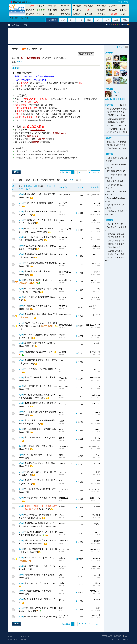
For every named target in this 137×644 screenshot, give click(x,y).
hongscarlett (64, 549)
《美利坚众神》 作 (115, 224)
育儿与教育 (52, 10)
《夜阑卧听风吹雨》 (116, 251)
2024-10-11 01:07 (95, 380)
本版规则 (16, 68)
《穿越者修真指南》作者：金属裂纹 (40, 575)
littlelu (61, 583)
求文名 (52, 180)
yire (60, 289)
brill (60, 481)
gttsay (61, 600)
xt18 (61, 575)
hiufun (19, 62)
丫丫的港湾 (107, 636)
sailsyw (62, 558)
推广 (107, 20)
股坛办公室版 (126, 25)
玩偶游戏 (63, 421)
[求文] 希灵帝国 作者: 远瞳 (35, 599)
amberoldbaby (65, 280)
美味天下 (52, 14)
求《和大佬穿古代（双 (117, 125)
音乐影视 (77, 10)
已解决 (27, 180)
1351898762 (64, 446)
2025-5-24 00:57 (95, 291)
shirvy (97, 532)
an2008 (96, 203)
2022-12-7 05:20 (95, 517)
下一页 (95, 172)
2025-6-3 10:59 (95, 283)
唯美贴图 (30, 14)
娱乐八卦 (123, 10)
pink (116, 25)
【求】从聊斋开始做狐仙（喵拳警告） (41, 403)
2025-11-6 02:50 (95, 231)
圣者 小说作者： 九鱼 (33, 558)
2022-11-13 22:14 (95, 526)
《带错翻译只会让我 (116, 247)
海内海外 (77, 14)
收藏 (116, 20)
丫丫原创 (101, 14)
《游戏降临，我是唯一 (117, 122)
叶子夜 (97, 343)
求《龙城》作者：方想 (34, 583)
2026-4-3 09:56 (95, 197)
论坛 (63, 20)
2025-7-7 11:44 (95, 257)
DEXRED (63, 306)
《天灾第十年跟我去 (116, 241)
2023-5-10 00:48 (95, 466)
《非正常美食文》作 (116, 237)
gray (111, 25)
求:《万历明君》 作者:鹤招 (36, 369)
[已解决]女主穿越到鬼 (116, 129)
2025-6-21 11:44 (95, 266)
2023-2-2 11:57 (95, 509)
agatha (62, 263)
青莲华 (97, 272)
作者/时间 (63, 187)
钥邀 (61, 455)
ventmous (95, 395)
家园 (72, 20)
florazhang (63, 386)
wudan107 (63, 255)
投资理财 (101, 10)
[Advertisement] (61, 36)
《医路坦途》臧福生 (33, 352)
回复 (77, 187)
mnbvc (62, 395)
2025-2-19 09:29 (95, 346)
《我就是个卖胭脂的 (116, 244)
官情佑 (62, 335)
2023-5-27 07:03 (95, 449)
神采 (98, 229)
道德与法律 (65, 14)
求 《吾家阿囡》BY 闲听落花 (37, 297)
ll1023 (123, 99)
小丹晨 (97, 455)
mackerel (96, 615)
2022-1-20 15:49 (95, 585)
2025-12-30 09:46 (95, 214)
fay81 (113, 99)
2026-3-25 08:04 (95, 206)
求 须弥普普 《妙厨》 (33, 280)
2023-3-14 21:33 (95, 483)
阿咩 (61, 212)
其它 (78, 180)
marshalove (95, 378)
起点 (21, 194)
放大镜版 (124, 25)
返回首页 (66, 172)
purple (120, 25)
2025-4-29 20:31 (95, 308)
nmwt (97, 421)
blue (109, 25)
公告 (20, 180)
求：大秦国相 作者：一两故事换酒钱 (40, 429)
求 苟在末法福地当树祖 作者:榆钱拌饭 (40, 263)
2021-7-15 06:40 (95, 593)
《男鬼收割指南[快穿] (116, 119)
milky (107, 99)
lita (98, 386)
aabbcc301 (64, 498)
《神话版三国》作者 (116, 254)
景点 (98, 472)
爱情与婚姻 (88, 6)
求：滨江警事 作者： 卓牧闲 (36, 437)
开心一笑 (41, 14)
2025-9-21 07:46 (95, 248)
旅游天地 (113, 10)
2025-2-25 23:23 (95, 327)
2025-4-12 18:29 (95, 317)
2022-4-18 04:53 (95, 578)
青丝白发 (63, 297)
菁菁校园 (52, 6)
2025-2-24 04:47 (95, 337)
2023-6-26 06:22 (95, 406)
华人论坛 (16, 25)
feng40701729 (65, 272)
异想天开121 (94, 306)
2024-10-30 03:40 (95, 363)
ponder (62, 369)
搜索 (89, 20)
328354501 (95, 591)
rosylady (62, 404)
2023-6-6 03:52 (95, 440)
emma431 (95, 255)
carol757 (96, 404)
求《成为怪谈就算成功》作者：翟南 (40, 463)
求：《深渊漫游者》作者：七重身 (39, 446)
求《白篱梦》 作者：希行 (35, 314)
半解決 (35, 180)
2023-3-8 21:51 (95, 492)
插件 (98, 20)
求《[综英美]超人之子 (116, 145)
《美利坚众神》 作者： (117, 115)
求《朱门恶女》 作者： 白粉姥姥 (38, 455)
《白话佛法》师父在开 (117, 148)
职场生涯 (65, 6)
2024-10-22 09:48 (95, 372)
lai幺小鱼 (63, 378)
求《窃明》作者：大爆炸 (35, 617)
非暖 (61, 608)
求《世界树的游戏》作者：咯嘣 (38, 591)
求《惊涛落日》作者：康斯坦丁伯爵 (40, 194)
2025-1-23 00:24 (95, 354)
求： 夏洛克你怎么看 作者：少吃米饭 (40, 412)
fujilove (117, 92)
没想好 (62, 591)
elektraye (96, 220)
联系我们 (118, 636)
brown (114, 25)
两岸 (117, 99)
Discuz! (22, 636)
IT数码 (123, 6)
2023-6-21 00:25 (95, 423)
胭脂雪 (97, 541)
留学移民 (41, 6)
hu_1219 (63, 352)
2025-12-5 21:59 (95, 223)
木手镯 (62, 506)
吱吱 (61, 343)
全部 (14, 180)
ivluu (61, 361)
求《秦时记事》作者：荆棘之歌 (38, 271)
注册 (120, 2)
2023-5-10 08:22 (95, 457)
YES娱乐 (77, 6)
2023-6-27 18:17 (95, 389)
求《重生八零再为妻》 (117, 112)
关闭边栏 (121, 47)
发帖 (17, 172)
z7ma (61, 515)
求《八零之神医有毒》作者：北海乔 (40, 377)
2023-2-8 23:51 (95, 500)
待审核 (44, 180)
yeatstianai (63, 615)
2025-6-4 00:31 (95, 274)
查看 (82, 187)
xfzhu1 (97, 438)
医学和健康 (101, 6)
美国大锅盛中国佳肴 (115, 181)
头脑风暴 (113, 6)
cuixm (61, 532)
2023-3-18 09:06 (95, 474)
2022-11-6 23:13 (95, 543)
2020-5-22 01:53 (95, 611)
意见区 (123, 14)
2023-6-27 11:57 (95, 397)
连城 (65, 180)
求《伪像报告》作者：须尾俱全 (38, 306)
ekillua (97, 212)
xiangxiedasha (65, 315)
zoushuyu (63, 472)
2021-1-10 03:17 (95, 602)
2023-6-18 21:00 (95, 432)
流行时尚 (65, 10)
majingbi (96, 335)
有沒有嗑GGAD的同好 (117, 142)
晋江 (59, 180)
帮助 (125, 20)
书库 (80, 20)
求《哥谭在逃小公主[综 (117, 132)
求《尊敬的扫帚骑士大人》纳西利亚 (40, 343)
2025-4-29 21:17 (95, 300)
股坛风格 (122, 25)
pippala (97, 315)
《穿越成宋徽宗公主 (116, 234)
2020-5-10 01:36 (95, 618)
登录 (126, 2)
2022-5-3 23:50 (95, 569)
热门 (28, 189)
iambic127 (95, 280)
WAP (127, 636)
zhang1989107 (65, 195)
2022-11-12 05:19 (95, 535)
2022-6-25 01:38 (95, 560)
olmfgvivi (63, 246)
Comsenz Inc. (23, 639)
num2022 (63, 203)
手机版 (128, 25)
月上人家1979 (65, 229)
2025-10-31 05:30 (95, 240)
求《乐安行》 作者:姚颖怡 (35, 203)
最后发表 (95, 187)
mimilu (62, 438)
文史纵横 (88, 14)
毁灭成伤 (96, 515)
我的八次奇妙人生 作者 (117, 109)
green (118, 25)
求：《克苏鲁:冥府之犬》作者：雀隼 (40, 489)
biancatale (95, 263)
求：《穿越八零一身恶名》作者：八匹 (41, 386)
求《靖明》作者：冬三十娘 (36, 498)
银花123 (96, 575)
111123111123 (65, 220)
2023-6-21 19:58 (95, 415)
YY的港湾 (52, 20)
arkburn (96, 558)
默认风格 (107, 25)
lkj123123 (63, 238)
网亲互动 (30, 10)
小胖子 (97, 524)
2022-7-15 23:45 (95, 552)
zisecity (97, 600)
